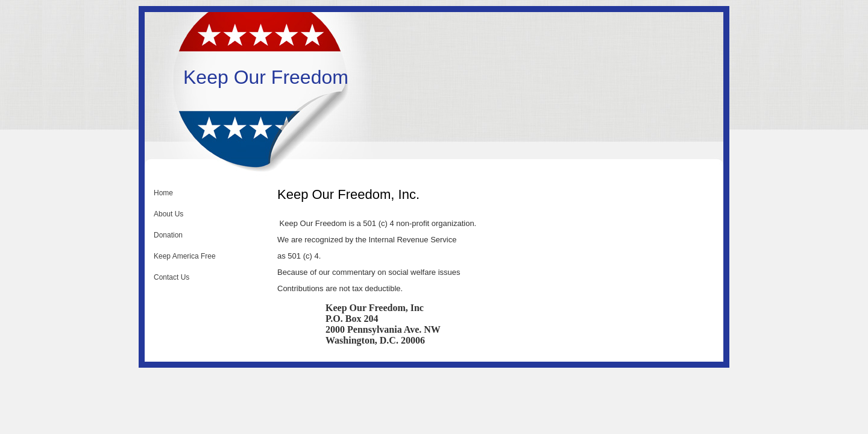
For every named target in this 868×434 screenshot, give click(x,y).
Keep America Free (185, 256)
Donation (168, 235)
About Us (168, 214)
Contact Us (171, 277)
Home (163, 193)
